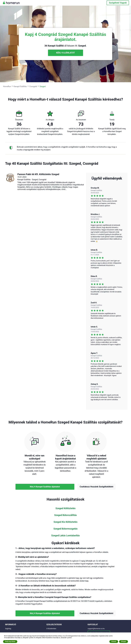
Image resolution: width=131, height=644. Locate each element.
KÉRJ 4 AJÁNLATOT (65, 53)
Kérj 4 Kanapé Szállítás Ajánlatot (45, 487)
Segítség (8, 629)
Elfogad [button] (124, 642)
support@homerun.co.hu (96, 629)
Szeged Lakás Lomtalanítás (65, 536)
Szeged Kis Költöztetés (65, 522)
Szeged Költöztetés (65, 508)
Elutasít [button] (114, 642)
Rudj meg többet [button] (10, 642)
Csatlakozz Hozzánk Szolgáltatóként (96, 487)
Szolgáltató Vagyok (118, 3)
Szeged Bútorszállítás (65, 515)
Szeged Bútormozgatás (65, 529)
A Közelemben (51, 629)
